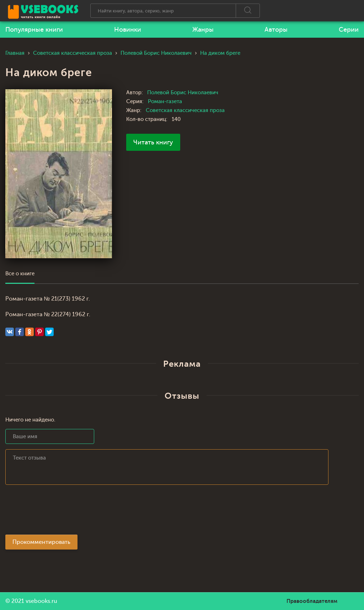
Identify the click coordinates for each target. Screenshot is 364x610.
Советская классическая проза (185, 110)
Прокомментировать (41, 542)
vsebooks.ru (41, 601)
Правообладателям (312, 601)
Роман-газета (165, 102)
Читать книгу (153, 142)
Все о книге (20, 274)
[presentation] (59, 512)
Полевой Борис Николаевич (183, 93)
